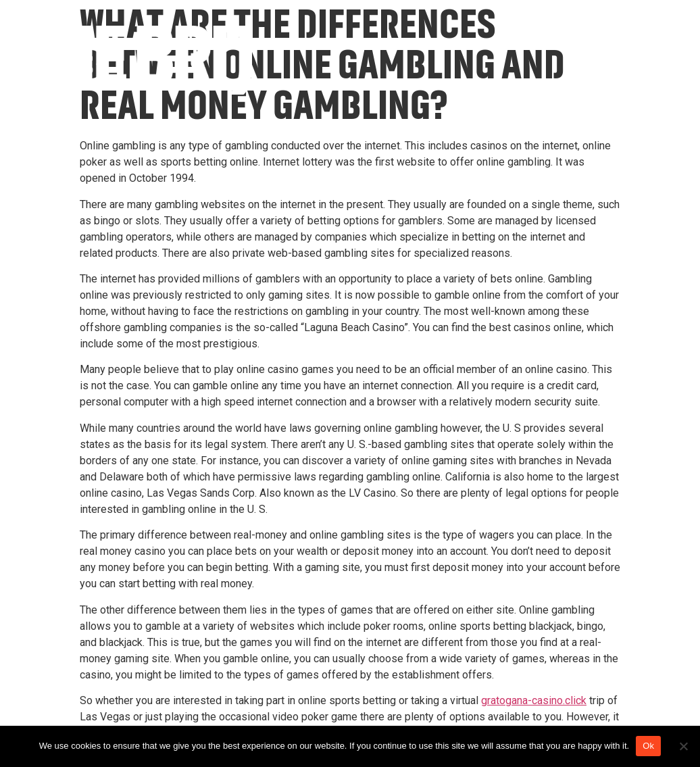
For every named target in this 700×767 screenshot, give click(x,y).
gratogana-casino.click (534, 700)
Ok (648, 746)
